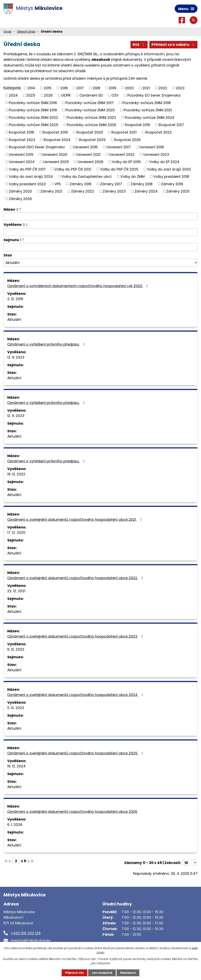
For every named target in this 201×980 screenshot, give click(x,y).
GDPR (66, 95)
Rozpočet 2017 (171, 125)
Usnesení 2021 (88, 154)
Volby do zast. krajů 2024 (31, 177)
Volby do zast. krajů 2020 (169, 169)
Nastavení (128, 973)
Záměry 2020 (20, 191)
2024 (13, 95)
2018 (96, 88)
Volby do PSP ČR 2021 (73, 169)
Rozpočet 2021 (124, 132)
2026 (48, 95)
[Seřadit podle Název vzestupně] (20, 208)
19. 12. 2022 (16, 474)
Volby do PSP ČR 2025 (119, 169)
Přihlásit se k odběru (174, 45)
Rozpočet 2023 (22, 140)
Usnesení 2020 (55, 154)
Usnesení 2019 (21, 154)
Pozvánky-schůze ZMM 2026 (92, 125)
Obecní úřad (26, 32)
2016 (64, 88)
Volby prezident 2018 (171, 177)
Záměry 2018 (142, 184)
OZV (115, 95)
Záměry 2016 (81, 184)
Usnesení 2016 (85, 147)
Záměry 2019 (172, 184)
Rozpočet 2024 (57, 140)
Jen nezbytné (102, 973)
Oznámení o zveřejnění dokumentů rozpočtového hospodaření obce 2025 (76, 753)
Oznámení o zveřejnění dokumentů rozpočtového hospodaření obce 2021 (75, 520)
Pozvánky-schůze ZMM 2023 (91, 117)
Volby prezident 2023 (27, 184)
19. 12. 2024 (16, 766)
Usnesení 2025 (56, 162)
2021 (146, 88)
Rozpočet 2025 (92, 140)
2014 (31, 88)
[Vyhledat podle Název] (100, 217)
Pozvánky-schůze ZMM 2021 (148, 110)
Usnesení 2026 (90, 162)
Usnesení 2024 (22, 162)
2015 (48, 88)
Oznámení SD (91, 95)
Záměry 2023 (114, 191)
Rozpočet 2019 (55, 132)
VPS (58, 184)
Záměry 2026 (20, 199)
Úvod (7, 32)
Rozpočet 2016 (138, 125)
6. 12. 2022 (16, 649)
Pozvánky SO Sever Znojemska (154, 95)
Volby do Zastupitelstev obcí (86, 177)
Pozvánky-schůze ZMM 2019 (33, 110)
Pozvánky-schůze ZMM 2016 (33, 103)
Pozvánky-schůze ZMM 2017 (90, 103)
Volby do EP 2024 (164, 162)
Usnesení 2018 (152, 147)
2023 (180, 88)
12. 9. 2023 (16, 357)
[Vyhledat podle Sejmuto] (100, 247)
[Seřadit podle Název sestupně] (20, 210)
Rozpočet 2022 (159, 132)
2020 (129, 88)
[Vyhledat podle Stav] (100, 263)
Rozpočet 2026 (127, 140)
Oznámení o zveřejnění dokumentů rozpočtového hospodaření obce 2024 (76, 695)
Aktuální (14, 319)
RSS (139, 45)
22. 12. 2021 (16, 591)
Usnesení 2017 (119, 147)
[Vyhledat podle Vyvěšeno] (100, 232)
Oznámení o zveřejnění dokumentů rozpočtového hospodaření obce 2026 (72, 812)
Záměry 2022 (83, 191)
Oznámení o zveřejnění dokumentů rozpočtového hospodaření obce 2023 (76, 636)
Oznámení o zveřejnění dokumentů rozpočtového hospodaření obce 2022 (76, 578)
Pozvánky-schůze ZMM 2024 (150, 117)
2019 (112, 88)
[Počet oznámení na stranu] (190, 863)
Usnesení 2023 (156, 154)
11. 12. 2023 (16, 708)
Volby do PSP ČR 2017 (27, 169)
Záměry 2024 (146, 191)
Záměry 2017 (111, 184)
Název (11, 209)
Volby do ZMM (132, 177)
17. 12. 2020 (16, 532)
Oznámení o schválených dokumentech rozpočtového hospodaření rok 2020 (78, 286)
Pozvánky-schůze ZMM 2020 (90, 110)
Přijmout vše (74, 973)
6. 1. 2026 (15, 825)
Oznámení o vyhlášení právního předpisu (47, 344)
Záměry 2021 (51, 191)
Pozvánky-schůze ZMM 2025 (34, 125)
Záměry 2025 (178, 191)
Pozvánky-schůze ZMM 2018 (147, 103)
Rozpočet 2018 (21, 132)
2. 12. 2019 (15, 299)
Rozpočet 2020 (90, 132)
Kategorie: (12, 88)
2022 (163, 88)
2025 (31, 95)
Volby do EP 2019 (126, 162)
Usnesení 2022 (122, 154)
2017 (80, 88)
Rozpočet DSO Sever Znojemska (37, 147)
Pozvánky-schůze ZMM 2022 (33, 117)
